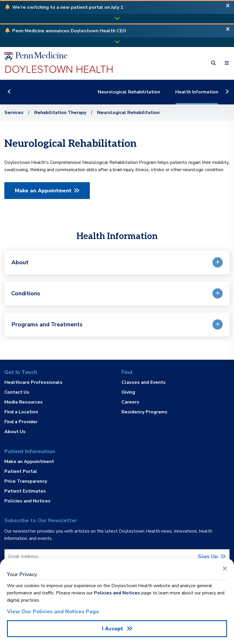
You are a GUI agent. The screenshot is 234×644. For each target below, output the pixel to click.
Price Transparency (26, 481)
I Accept (113, 629)
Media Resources (24, 402)
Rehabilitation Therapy (60, 113)
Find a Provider (21, 422)
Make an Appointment (43, 191)
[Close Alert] (228, 7)
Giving (128, 392)
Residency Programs (144, 412)
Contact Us (17, 392)
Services (14, 113)
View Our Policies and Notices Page (53, 612)
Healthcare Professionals (33, 383)
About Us (15, 431)
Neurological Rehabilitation (138, 92)
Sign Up (208, 556)
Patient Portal (21, 471)
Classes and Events (144, 383)
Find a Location (21, 412)
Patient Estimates (25, 491)
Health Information (206, 92)
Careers (130, 402)
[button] (68, 8)
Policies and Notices (27, 501)
